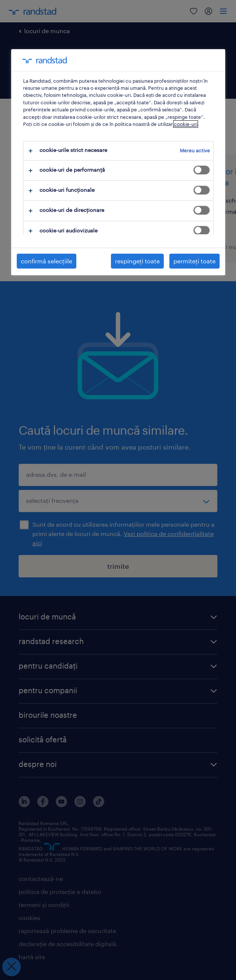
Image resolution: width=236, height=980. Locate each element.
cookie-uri (186, 124)
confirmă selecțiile (47, 261)
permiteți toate (194, 261)
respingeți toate (137, 261)
